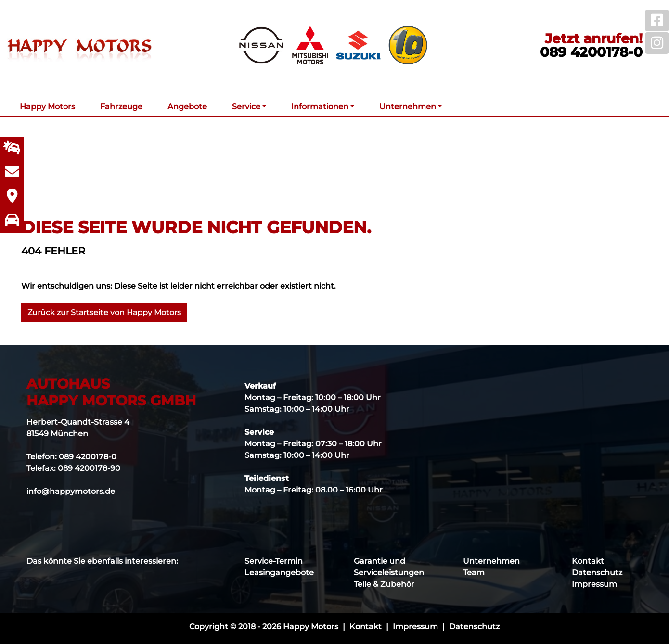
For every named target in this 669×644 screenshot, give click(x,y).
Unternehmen (491, 561)
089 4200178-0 (591, 52)
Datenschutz (597, 573)
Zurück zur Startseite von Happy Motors (104, 312)
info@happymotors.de (71, 491)
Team (474, 573)
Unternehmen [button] (408, 107)
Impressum (594, 584)
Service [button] (246, 107)
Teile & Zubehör (384, 584)
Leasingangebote (279, 573)
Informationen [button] (320, 107)
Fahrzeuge (121, 107)
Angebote (187, 107)
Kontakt (588, 561)
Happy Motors (47, 107)
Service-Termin (274, 561)
